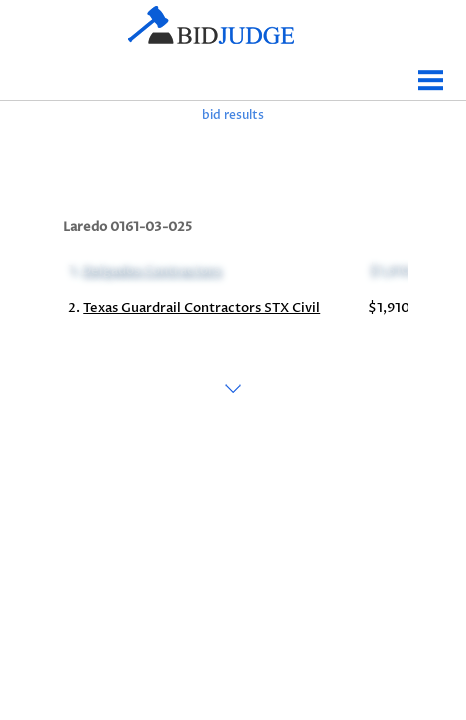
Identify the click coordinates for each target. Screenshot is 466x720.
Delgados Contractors (150, 270)
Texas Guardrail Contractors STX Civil (201, 308)
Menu (431, 72)
